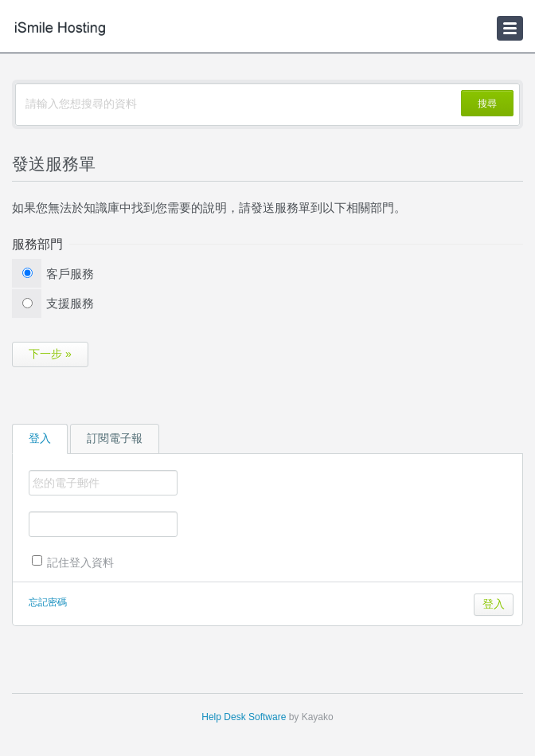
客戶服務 (70, 274)
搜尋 (487, 104)
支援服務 (70, 303)
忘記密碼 (48, 602)
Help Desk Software (244, 717)
